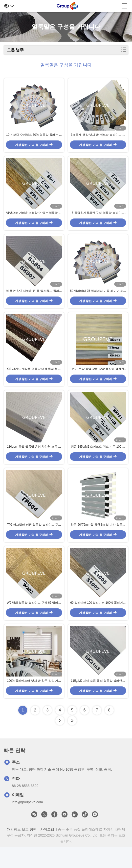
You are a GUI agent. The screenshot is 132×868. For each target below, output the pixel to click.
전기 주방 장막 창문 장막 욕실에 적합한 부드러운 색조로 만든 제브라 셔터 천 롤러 (98, 380)
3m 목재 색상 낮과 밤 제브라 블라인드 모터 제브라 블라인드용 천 (98, 138)
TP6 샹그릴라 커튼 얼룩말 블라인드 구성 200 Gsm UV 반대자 (34, 541)
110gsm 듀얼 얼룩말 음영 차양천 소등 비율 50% (34, 460)
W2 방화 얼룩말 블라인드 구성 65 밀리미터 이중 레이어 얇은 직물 (34, 622)
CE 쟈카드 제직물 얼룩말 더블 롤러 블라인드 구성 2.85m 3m (34, 380)
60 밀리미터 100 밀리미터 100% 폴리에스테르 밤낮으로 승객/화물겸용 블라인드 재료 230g (98, 622)
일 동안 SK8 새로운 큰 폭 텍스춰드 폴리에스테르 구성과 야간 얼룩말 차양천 (34, 299)
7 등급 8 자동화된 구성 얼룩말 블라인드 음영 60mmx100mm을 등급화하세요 (98, 218)
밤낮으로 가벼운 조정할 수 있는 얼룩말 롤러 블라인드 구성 (34, 218)
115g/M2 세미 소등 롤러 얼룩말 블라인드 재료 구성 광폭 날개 (98, 702)
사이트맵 (47, 851)
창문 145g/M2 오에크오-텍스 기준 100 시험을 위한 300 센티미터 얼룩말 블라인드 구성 (98, 460)
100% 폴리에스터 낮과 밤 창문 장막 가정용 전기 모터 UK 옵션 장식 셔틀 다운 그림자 (34, 702)
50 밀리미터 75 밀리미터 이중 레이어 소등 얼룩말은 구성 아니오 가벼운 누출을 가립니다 (98, 299)
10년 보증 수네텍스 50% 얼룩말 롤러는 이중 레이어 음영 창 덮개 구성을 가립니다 (34, 138)
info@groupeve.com (27, 823)
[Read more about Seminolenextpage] (60, 742)
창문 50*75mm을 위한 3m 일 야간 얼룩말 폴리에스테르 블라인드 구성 (98, 541)
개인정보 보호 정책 (22, 851)
